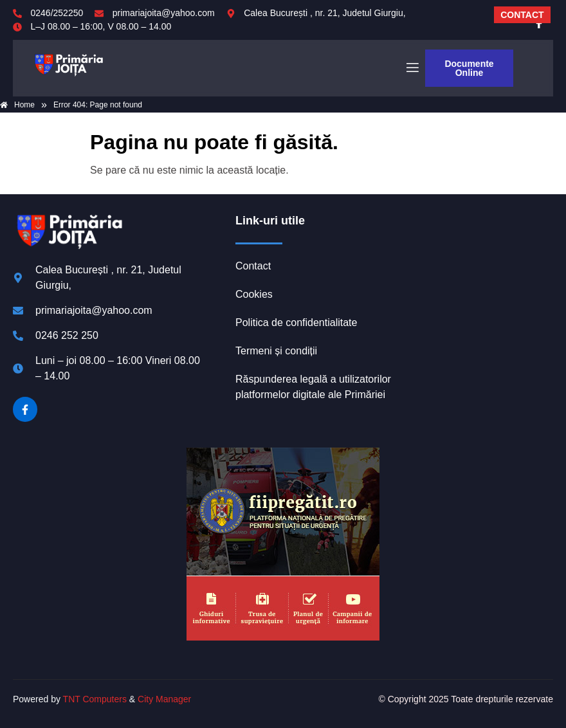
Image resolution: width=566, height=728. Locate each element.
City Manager (164, 699)
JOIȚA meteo (473, 262)
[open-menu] (412, 68)
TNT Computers (95, 699)
